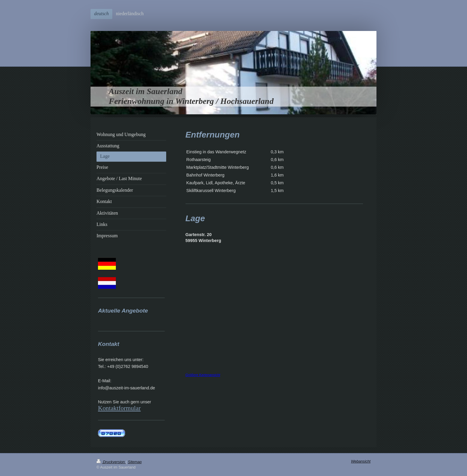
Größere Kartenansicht (203, 375)
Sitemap (135, 462)
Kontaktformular (119, 408)
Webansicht (361, 461)
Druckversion (111, 462)
